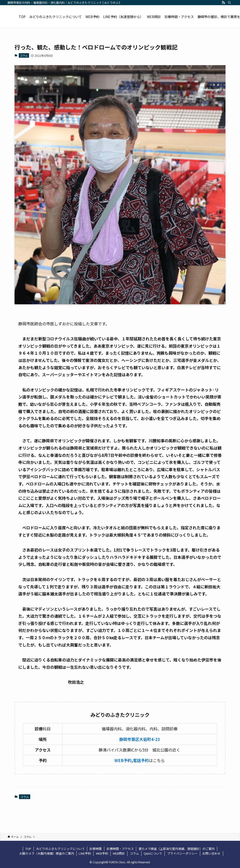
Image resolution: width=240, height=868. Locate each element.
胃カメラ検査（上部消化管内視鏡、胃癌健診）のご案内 (177, 849)
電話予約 (141, 760)
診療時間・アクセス (120, 849)
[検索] (229, 3)
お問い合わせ (211, 853)
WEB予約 (123, 760)
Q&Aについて (153, 853)
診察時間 (96, 849)
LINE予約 (85, 853)
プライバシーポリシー (182, 853)
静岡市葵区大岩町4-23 (140, 739)
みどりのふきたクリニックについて (60, 849)
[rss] (223, 3)
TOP (28, 849)
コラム (24, 55)
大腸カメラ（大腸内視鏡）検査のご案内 (47, 853)
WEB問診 (119, 853)
